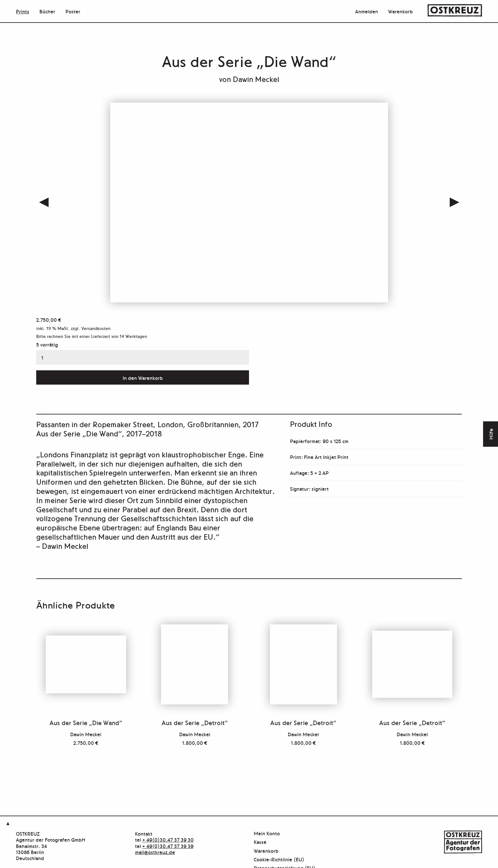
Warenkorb (400, 11)
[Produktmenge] (143, 357)
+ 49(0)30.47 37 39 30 (168, 839)
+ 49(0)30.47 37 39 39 (168, 846)
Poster (73, 11)
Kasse (260, 842)
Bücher (47, 11)
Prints (23, 11)
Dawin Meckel (256, 79)
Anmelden (367, 11)
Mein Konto (267, 834)
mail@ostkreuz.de (155, 852)
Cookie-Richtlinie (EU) (279, 860)
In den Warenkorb (143, 378)
